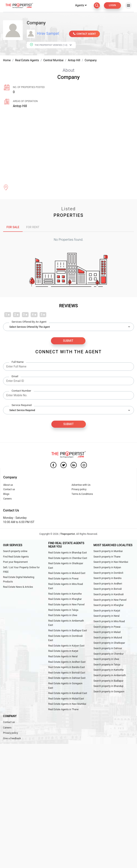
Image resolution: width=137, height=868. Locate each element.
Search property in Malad (107, 633)
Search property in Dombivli (108, 573)
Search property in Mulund (108, 638)
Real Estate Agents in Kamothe (65, 594)
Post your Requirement (15, 562)
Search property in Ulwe (106, 660)
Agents (81, 6)
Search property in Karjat (107, 611)
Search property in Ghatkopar (109, 643)
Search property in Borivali (108, 589)
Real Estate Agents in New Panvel (66, 605)
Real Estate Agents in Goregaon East (65, 686)
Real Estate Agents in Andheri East (67, 662)
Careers (7, 499)
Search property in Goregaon (109, 692)
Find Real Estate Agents (16, 557)
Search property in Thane (107, 557)
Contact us (9, 490)
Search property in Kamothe (109, 670)
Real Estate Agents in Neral (63, 657)
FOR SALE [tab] (13, 228)
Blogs (6, 494)
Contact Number (21, 391)
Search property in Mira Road (109, 622)
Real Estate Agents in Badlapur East (68, 631)
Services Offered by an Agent (29, 322)
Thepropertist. (68, 534)
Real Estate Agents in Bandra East (67, 668)
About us (8, 485)
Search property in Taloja (107, 665)
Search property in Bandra (108, 579)
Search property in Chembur (109, 654)
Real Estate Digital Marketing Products (19, 580)
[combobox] (68, 326)
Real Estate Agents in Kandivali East (68, 693)
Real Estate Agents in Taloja (63, 610)
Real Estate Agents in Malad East (66, 699)
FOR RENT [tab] (33, 228)
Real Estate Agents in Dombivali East (65, 638)
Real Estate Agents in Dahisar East (67, 678)
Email (15, 377)
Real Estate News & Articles (18, 587)
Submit (68, 425)
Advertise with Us (81, 485)
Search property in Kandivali (109, 595)
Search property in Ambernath (110, 676)
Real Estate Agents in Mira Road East (66, 587)
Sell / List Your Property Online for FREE (21, 570)
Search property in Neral (107, 616)
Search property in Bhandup (108, 686)
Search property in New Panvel (110, 600)
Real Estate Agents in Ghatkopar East (66, 566)
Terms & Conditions (82, 494)
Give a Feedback (12, 739)
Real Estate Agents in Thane (63, 710)
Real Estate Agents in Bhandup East (68, 553)
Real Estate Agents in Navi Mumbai (67, 704)
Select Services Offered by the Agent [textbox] (30, 327)
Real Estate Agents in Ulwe (63, 616)
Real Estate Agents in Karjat (63, 651)
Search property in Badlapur (109, 681)
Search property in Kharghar (109, 606)
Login (112, 6)
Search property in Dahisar (108, 649)
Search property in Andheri (108, 584)
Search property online (15, 552)
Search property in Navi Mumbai (111, 562)
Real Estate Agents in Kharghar (65, 599)
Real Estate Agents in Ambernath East (66, 623)
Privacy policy (79, 490)
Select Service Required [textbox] (22, 411)
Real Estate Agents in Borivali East (67, 673)
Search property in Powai (107, 627)
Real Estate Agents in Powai (63, 579)
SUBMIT (68, 341)
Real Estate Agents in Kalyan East (66, 646)
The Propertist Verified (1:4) (51, 45)
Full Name (18, 363)
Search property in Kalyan (107, 568)
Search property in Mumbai (108, 552)
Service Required (22, 406)
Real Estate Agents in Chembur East (68, 558)
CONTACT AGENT (85, 34)
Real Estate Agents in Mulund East (67, 574)
